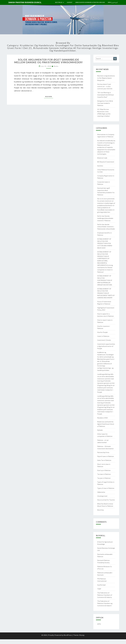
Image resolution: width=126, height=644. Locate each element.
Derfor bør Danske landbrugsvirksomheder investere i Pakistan (105, 218)
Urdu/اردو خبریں (113, 2)
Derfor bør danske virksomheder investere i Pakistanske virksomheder (106, 227)
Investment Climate (104, 340)
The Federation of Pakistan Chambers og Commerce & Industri (105, 603)
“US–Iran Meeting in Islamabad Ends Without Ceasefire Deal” (106, 95)
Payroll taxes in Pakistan (106, 456)
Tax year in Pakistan (104, 478)
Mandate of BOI (103, 418)
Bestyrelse (59, 2)
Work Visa (101, 510)
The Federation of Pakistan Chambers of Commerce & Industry (105, 595)
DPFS (99, 624)
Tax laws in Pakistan (104, 474)
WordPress (68, 635)
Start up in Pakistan (104, 470)
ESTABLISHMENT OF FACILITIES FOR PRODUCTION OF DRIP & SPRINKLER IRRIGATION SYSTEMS (105, 280)
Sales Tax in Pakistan (104, 460)
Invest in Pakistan (103, 336)
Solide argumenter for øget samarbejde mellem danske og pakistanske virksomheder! (49, 61)
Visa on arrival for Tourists (106, 500)
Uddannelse (101, 492)
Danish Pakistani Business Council (25, 2)
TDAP (99, 589)
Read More (49, 96)
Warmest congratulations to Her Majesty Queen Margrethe (106, 78)
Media (56, 66)
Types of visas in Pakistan (106, 488)
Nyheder (100, 430)
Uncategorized (102, 496)
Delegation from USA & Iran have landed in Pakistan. (105, 103)
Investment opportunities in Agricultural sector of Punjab (106, 346)
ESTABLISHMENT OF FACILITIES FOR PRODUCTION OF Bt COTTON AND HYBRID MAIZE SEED (105, 243)
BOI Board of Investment (106, 162)
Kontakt (70, 2)
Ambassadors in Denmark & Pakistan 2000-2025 (90, 2)
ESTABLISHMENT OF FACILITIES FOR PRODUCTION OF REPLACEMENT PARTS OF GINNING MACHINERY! (106, 293)
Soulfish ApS (101, 585)
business (100, 166)
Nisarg (82, 635)
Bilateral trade (102, 158)
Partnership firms (103, 452)
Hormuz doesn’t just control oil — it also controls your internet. (105, 86)
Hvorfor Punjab (102, 332)
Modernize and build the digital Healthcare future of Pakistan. (106, 424)
